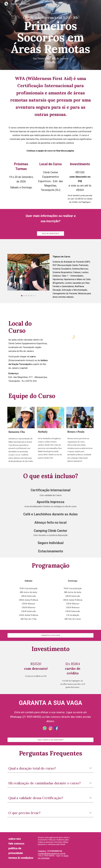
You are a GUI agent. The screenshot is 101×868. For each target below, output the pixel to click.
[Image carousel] (28, 275)
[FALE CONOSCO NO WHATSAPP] (50, 740)
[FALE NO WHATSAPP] (50, 234)
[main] (50, 35)
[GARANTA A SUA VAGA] (50, 635)
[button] (90, 768)
